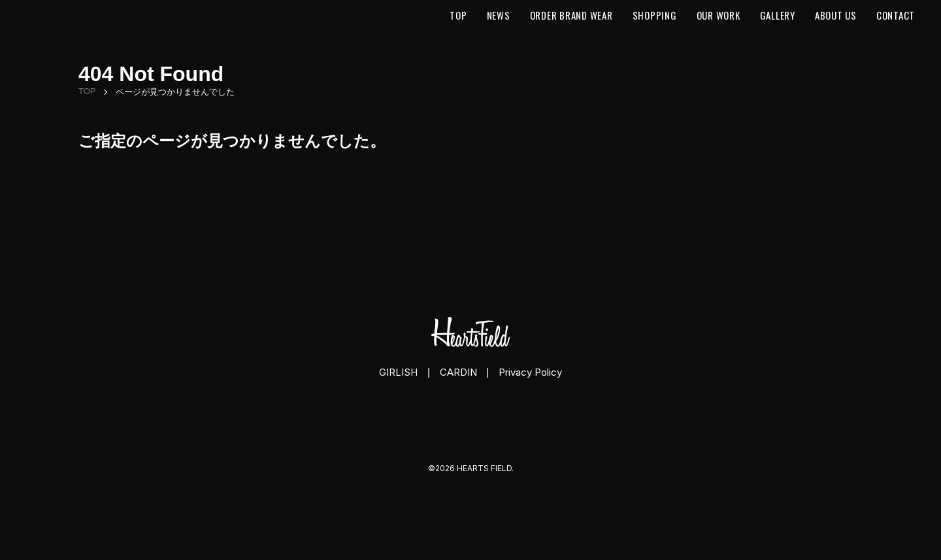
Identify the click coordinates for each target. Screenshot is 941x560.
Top (458, 15)
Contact (896, 15)
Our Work (718, 15)
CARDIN (458, 372)
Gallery (778, 15)
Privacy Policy (530, 372)
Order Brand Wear (571, 15)
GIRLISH (398, 372)
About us (836, 15)
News (499, 15)
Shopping (655, 15)
